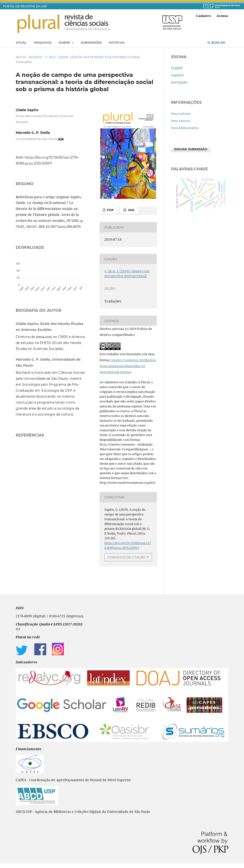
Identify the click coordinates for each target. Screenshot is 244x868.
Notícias (117, 42)
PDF (110, 210)
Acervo (36, 57)
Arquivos (43, 42)
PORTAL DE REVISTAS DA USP (25, 6)
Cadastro (204, 16)
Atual (21, 42)
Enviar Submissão (191, 149)
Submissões (91, 42)
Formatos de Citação (127, 557)
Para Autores (181, 121)
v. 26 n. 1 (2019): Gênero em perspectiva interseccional (93, 57)
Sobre (65, 42)
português (179, 82)
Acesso (222, 16)
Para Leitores (181, 114)
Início (21, 57)
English (177, 68)
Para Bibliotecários (185, 128)
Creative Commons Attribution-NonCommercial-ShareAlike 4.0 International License (128, 366)
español (177, 75)
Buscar (216, 42)
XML (131, 210)
